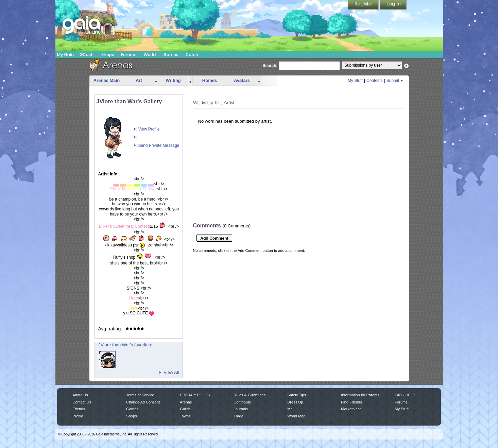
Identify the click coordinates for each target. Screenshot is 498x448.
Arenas (186, 402)
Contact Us (82, 402)
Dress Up (295, 402)
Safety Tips (297, 395)
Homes (210, 80)
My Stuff (355, 81)
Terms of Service (140, 395)
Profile (78, 416)
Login (393, 5)
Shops (108, 55)
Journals (241, 409)
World (150, 55)
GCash (87, 55)
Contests (374, 81)
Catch (192, 55)
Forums (129, 55)
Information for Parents (360, 395)
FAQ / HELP (405, 395)
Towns (185, 416)
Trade (238, 416)
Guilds (185, 409)
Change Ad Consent (143, 402)
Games (171, 55)
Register (364, 5)
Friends (79, 409)
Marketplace (351, 409)
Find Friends (351, 402)
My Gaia (65, 55)
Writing (173, 80)
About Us (80, 395)
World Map (296, 416)
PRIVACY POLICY (195, 395)
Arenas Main (107, 80)
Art (139, 80)
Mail (291, 409)
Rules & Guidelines (250, 395)
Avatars (242, 80)
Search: (270, 66)
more (156, 81)
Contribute (242, 402)
